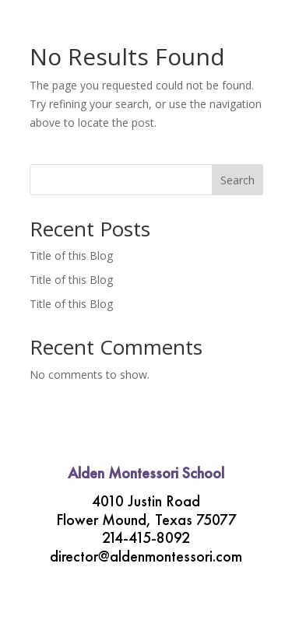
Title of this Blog (71, 255)
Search (237, 180)
